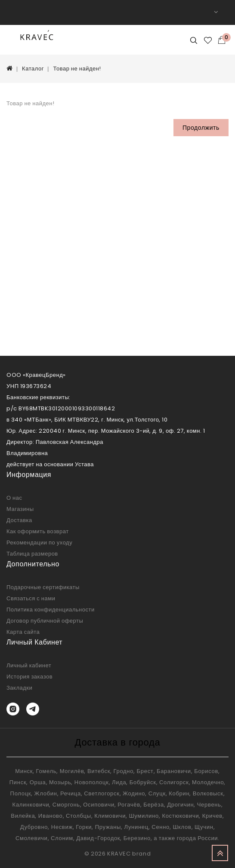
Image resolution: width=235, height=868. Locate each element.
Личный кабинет (29, 665)
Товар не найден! (77, 69)
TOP (220, 853)
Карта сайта (23, 632)
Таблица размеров (32, 554)
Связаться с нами (31, 598)
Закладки (19, 688)
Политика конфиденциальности (51, 610)
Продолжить (201, 128)
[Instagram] (13, 709)
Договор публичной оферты (45, 621)
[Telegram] (33, 709)
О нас (14, 498)
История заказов (29, 677)
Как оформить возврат (38, 531)
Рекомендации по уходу (39, 542)
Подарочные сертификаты (43, 587)
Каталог (33, 69)
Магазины (20, 509)
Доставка (19, 520)
